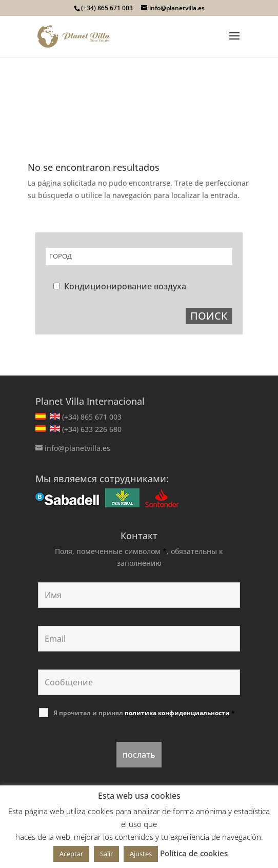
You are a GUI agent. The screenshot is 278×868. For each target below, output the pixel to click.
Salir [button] (106, 854)
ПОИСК (209, 316)
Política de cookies (194, 853)
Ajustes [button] (141, 854)
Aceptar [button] (71, 854)
